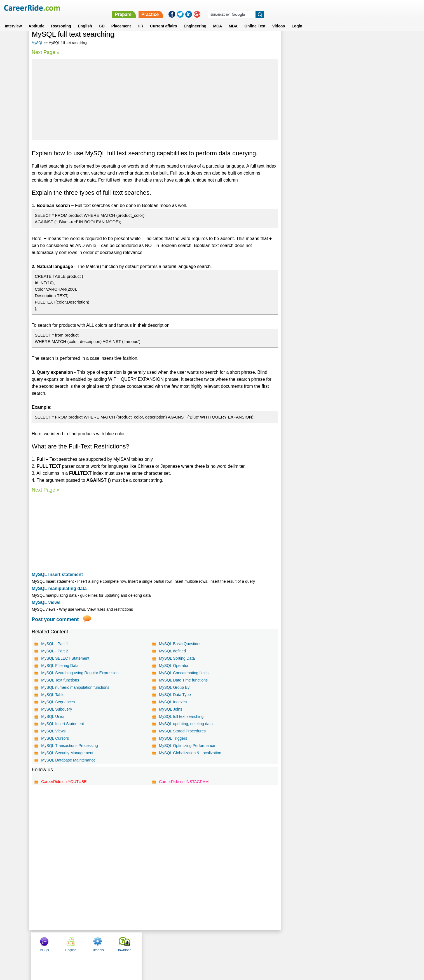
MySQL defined (172, 651)
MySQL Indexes (173, 702)
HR (140, 19)
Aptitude (37, 19)
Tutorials (349, 43)
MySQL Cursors (55, 738)
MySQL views (46, 602)
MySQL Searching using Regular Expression (80, 673)
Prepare (279, 8)
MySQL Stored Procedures (182, 731)
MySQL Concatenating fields (184, 673)
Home (143, 943)
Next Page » (45, 52)
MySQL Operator (174, 666)
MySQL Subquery (57, 709)
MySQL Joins (171, 709)
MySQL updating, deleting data (186, 724)
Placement (121, 19)
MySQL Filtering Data (60, 666)
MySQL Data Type (175, 695)
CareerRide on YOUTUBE (64, 782)
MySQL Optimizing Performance (187, 746)
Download (375, 43)
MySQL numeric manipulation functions (75, 687)
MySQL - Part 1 (55, 644)
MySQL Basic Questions (180, 644)
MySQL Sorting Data (177, 658)
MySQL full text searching (181, 716)
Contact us (184, 943)
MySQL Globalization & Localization (190, 753)
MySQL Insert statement (57, 574)
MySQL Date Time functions (183, 680)
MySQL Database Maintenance (68, 760)
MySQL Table (53, 695)
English (85, 19)
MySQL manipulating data (59, 588)
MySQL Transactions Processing (70, 746)
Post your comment (55, 619)
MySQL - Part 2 (55, 651)
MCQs (296, 43)
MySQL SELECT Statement (65, 658)
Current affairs (163, 19)
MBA (233, 19)
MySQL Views (53, 731)
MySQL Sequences (58, 702)
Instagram (273, 943)
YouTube (252, 943)
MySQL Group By (174, 687)
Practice (306, 8)
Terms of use (210, 943)
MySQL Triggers (173, 738)
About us (161, 943)
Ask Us (232, 943)
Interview (13, 19)
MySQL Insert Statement (63, 724)
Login (297, 19)
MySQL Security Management (67, 753)
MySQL (37, 43)
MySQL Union (53, 716)
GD (102, 19)
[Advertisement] (155, 100)
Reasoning (61, 19)
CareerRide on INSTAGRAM (184, 782)
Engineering (195, 19)
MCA (217, 19)
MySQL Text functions (60, 680)
